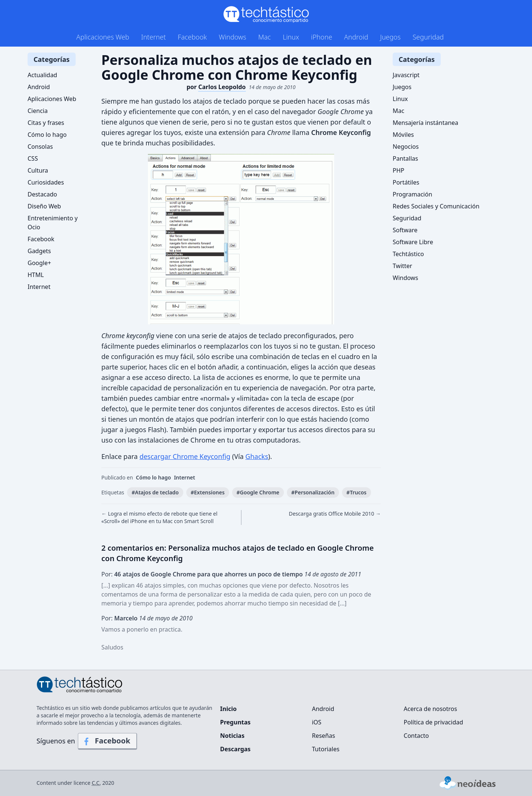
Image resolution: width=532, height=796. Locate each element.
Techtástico (408, 254)
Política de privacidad (434, 722)
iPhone (322, 37)
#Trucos (357, 492)
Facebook (192, 37)
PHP (398, 170)
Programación (412, 194)
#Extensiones (208, 492)
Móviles (403, 135)
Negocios (406, 147)
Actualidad (42, 75)
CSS (33, 158)
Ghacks (257, 456)
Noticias (232, 736)
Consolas (40, 147)
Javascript (406, 75)
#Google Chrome (258, 492)
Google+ (39, 263)
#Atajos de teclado (155, 492)
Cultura (38, 170)
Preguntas (235, 722)
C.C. (96, 783)
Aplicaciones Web (103, 37)
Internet (153, 37)
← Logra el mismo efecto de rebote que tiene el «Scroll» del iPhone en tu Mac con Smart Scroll (159, 517)
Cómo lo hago (153, 477)
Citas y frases (46, 123)
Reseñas (323, 736)
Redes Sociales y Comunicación (436, 206)
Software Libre (413, 242)
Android (356, 37)
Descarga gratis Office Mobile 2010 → (335, 514)
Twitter (402, 266)
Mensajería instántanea (425, 123)
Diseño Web (44, 206)
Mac (265, 37)
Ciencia (38, 111)
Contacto (417, 736)
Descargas (235, 749)
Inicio (228, 709)
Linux (291, 37)
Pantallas (405, 158)
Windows (232, 37)
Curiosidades (46, 182)
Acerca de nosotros (430, 709)
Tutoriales (326, 749)
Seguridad (428, 37)
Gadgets (39, 251)
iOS (316, 722)
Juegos (390, 37)
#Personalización (313, 492)
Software (405, 230)
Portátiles (406, 182)
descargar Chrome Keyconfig (185, 456)
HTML (36, 275)
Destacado (42, 194)
